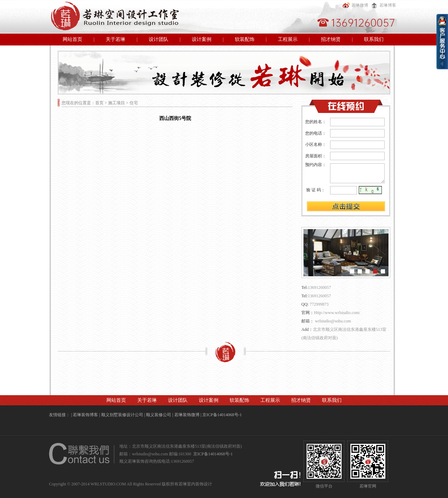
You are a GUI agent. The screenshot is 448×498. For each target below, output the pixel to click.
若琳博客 (383, 5)
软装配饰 (245, 39)
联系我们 (374, 39)
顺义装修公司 (159, 415)
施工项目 (117, 103)
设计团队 (159, 39)
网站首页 (72, 39)
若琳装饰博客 (85, 415)
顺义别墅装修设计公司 (122, 415)
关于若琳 (115, 39)
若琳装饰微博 (187, 415)
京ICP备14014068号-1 (222, 415)
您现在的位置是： (78, 103)
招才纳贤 (331, 39)
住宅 (134, 103)
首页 (99, 103)
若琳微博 (355, 5)
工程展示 (288, 39)
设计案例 (202, 39)
